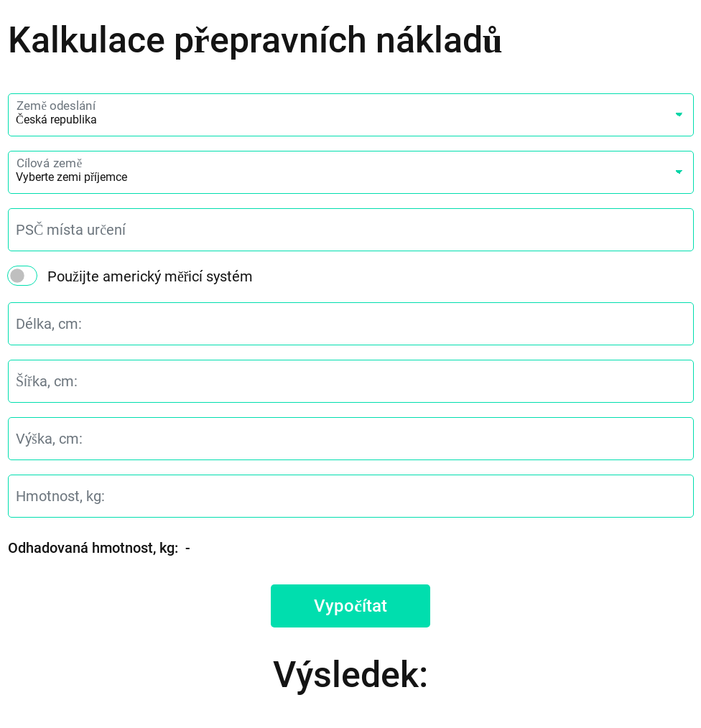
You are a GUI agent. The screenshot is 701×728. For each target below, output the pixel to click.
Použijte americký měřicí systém (150, 276)
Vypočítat (350, 606)
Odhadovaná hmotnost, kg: (93, 548)
